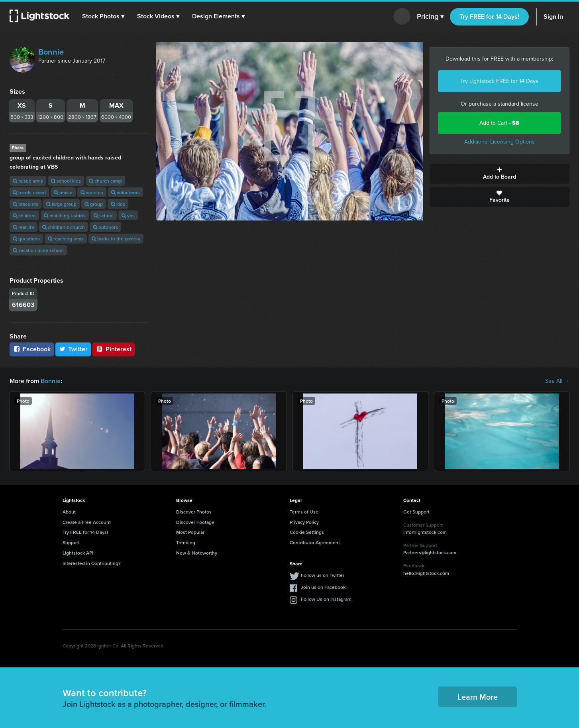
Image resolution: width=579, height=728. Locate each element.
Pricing (430, 17)
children (24, 215)
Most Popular (190, 532)
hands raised (29, 192)
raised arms (28, 181)
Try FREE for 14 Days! (489, 17)
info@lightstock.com (425, 532)
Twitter (73, 349)
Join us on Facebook (323, 587)
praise (63, 192)
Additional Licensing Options (500, 142)
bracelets (26, 204)
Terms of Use (304, 512)
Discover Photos (194, 512)
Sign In (553, 17)
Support (71, 542)
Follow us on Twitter (323, 575)
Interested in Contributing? (92, 563)
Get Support (416, 512)
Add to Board (500, 174)
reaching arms (66, 239)
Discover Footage (195, 522)
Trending (186, 542)
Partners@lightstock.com (430, 552)
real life (24, 227)
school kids (66, 181)
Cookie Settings (307, 532)
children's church (64, 227)
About (69, 512)
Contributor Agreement (315, 542)
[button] (103, 16)
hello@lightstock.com (426, 573)
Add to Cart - (499, 123)
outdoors (105, 227)
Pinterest (114, 349)
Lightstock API (78, 553)
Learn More (478, 697)
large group (61, 204)
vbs (128, 215)
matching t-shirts (65, 215)
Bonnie (51, 52)
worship (92, 192)
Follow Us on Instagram (326, 599)
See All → (557, 381)
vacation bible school (38, 250)
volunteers (126, 192)
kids (118, 204)
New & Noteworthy (197, 553)
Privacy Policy (304, 522)
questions (26, 239)
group (94, 204)
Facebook (32, 349)
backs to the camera (116, 239)
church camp (105, 181)
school (104, 215)
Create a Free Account (87, 522)
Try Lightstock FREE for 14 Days (499, 81)
